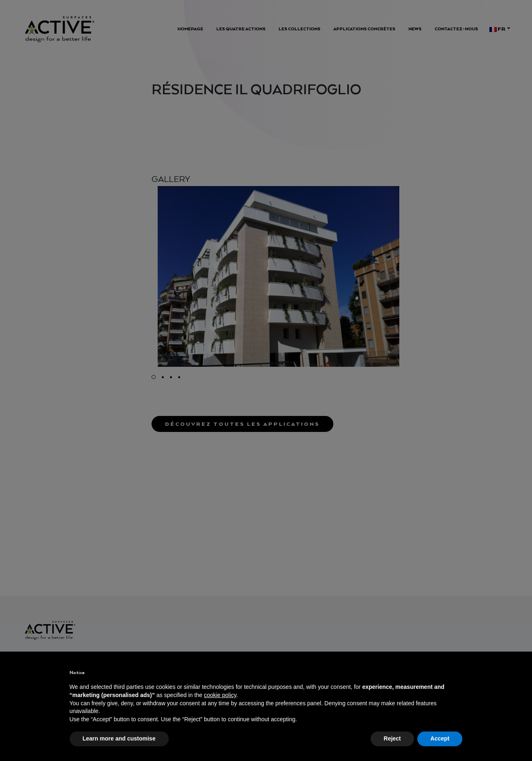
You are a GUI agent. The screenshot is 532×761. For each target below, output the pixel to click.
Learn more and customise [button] (119, 738)
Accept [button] (440, 738)
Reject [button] (392, 738)
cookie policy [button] (220, 695)
